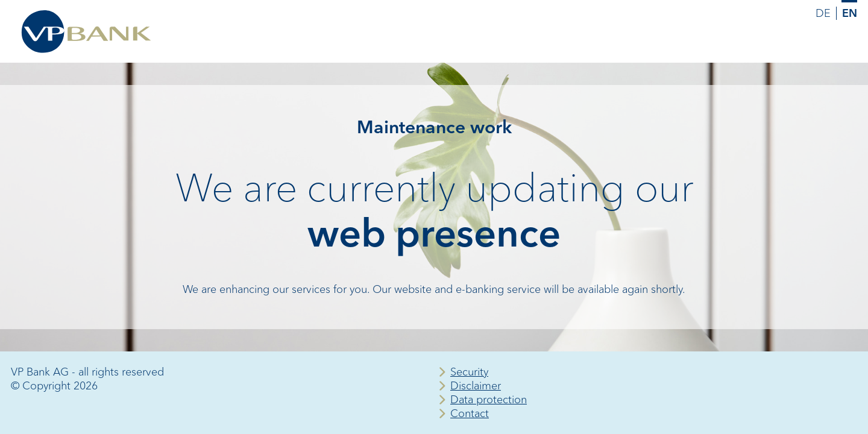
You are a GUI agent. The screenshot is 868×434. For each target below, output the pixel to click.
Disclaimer (476, 386)
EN (850, 13)
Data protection (489, 400)
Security (469, 372)
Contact (470, 414)
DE (823, 13)
